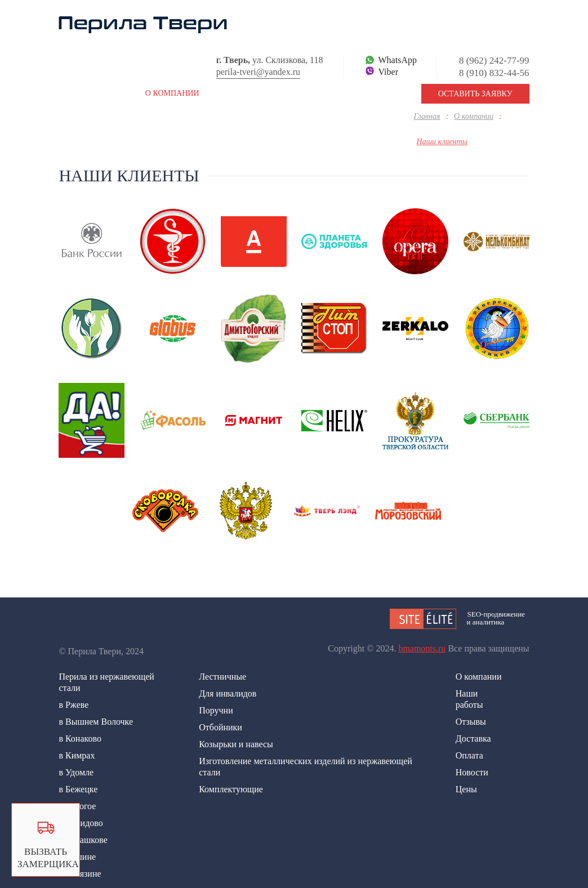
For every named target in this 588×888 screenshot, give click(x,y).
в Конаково (80, 738)
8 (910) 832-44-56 (494, 73)
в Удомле (76, 772)
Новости (472, 772)
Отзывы (471, 722)
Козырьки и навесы (236, 744)
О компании (479, 677)
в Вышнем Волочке (96, 722)
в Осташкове (83, 840)
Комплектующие (231, 789)
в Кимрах (77, 755)
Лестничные (222, 677)
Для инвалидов (228, 693)
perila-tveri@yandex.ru (258, 72)
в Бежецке (78, 789)
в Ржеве (73, 705)
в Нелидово (81, 823)
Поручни (216, 710)
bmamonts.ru (422, 648)
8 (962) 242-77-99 (494, 61)
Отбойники (220, 727)
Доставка (473, 738)
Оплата (469, 755)
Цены (466, 789)
